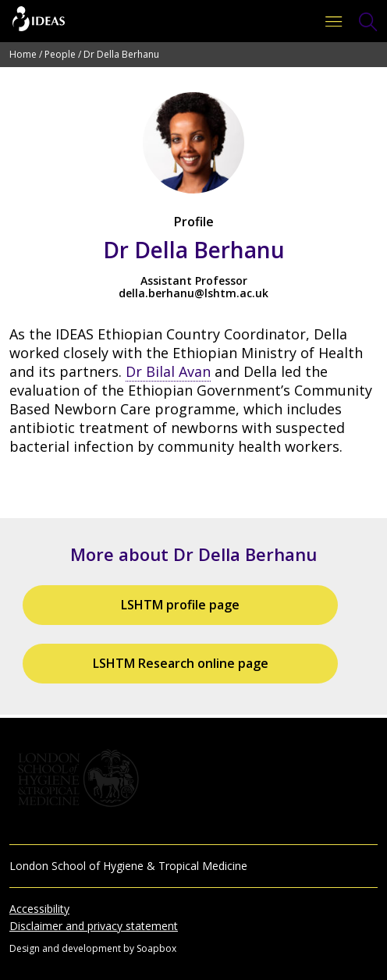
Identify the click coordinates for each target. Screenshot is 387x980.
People (60, 54)
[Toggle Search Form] (368, 22)
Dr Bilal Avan (168, 371)
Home (23, 54)
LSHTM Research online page (181, 663)
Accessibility (39, 909)
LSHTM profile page (180, 605)
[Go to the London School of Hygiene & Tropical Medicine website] (193, 779)
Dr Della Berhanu (121, 54)
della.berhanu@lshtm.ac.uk (193, 293)
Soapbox (156, 948)
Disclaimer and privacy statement (94, 926)
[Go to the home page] (39, 21)
